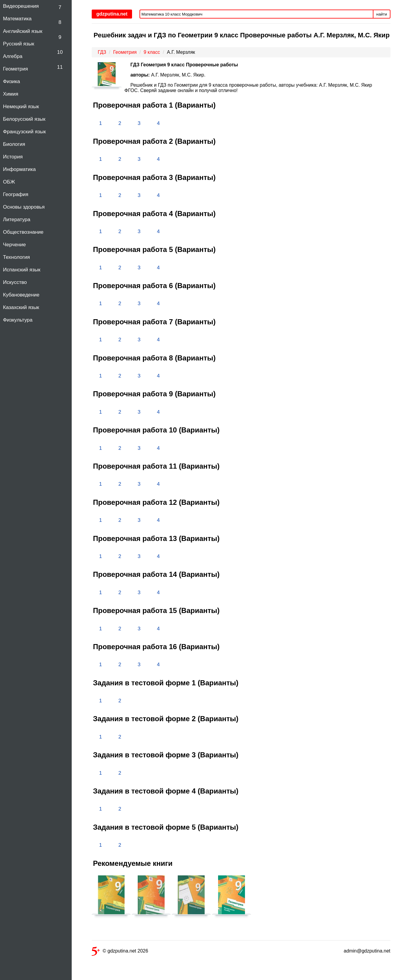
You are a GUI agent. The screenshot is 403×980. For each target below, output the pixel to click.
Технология (16, 257)
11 (60, 67)
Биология (14, 144)
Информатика (19, 169)
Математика (17, 19)
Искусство (15, 282)
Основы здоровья (24, 207)
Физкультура (18, 320)
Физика (12, 81)
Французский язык (24, 132)
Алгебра (13, 56)
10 (60, 52)
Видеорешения (21, 6)
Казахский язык (21, 307)
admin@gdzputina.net (367, 951)
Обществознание (23, 232)
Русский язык (19, 44)
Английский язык (23, 31)
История (13, 157)
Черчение (14, 245)
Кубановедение (21, 295)
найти (382, 14)
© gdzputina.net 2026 (120, 952)
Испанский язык (22, 270)
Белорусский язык (24, 119)
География (16, 194)
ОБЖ (9, 182)
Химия (11, 94)
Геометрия (16, 69)
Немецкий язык (21, 107)
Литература (17, 220)
